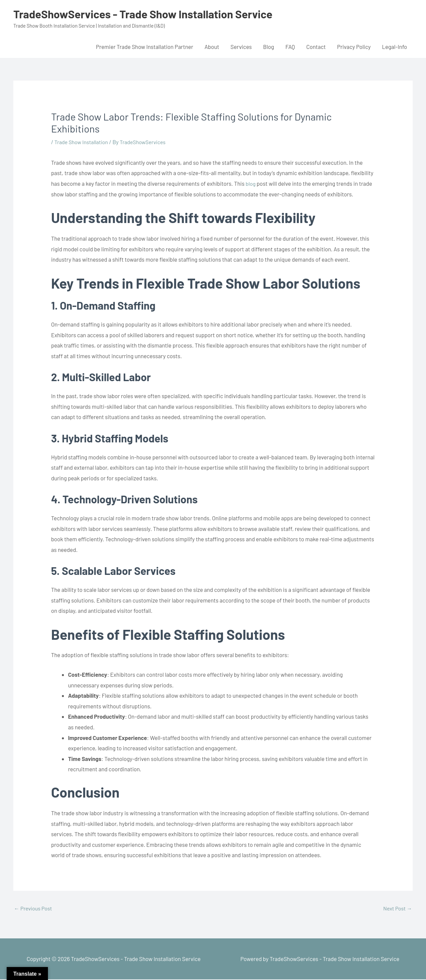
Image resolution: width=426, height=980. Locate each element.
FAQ (290, 47)
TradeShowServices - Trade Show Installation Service (151, 14)
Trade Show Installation (83, 142)
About (212, 47)
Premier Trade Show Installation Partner (144, 47)
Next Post (397, 909)
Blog (268, 47)
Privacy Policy (354, 47)
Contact (316, 47)
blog (251, 183)
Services (241, 47)
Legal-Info (395, 47)
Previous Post (34, 909)
